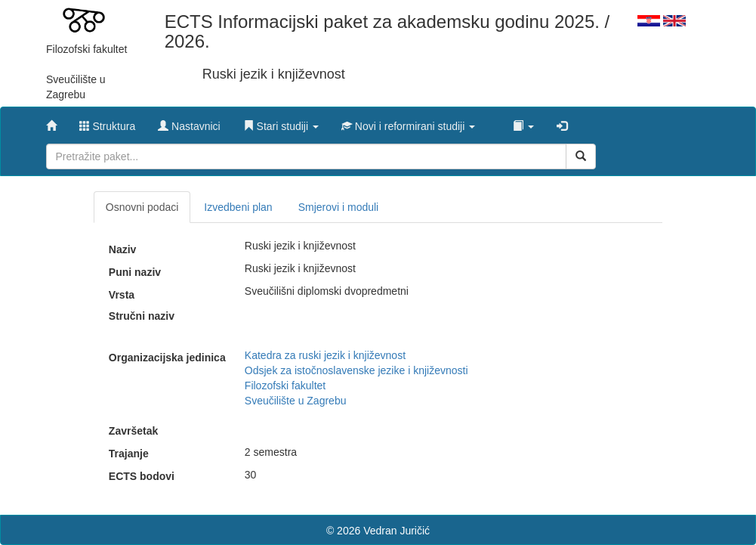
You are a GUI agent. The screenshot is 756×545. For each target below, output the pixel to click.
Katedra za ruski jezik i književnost (325, 355)
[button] (281, 122)
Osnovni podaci (142, 207)
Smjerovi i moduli (339, 207)
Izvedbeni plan (238, 207)
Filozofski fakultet (285, 386)
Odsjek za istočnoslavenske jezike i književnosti (356, 370)
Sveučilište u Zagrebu (296, 401)
